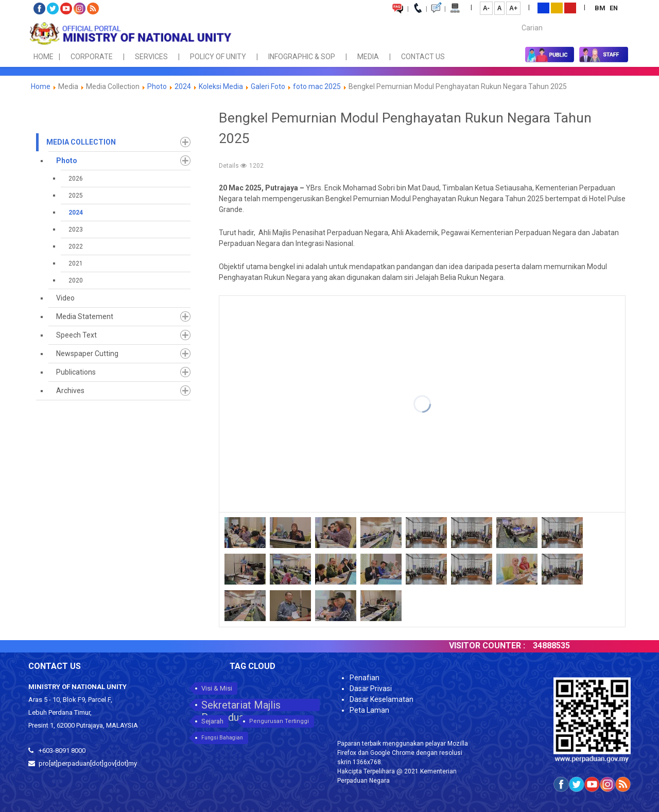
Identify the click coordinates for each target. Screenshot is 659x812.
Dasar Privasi (371, 689)
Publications (76, 372)
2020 (76, 280)
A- (486, 8)
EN (614, 8)
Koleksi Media (221, 86)
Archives (70, 391)
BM (601, 8)
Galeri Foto (268, 86)
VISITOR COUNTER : (511, 646)
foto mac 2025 (317, 86)
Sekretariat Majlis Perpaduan (241, 705)
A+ (513, 8)
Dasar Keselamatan (381, 699)
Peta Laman (369, 710)
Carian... (517, 19)
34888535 (576, 646)
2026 (76, 179)
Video (65, 298)
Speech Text (76, 335)
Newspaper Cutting (87, 354)
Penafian (365, 678)
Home (41, 86)
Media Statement (85, 316)
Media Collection (81, 142)
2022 (76, 246)
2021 (76, 263)
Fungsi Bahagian (222, 738)
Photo (157, 86)
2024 (183, 86)
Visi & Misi (217, 688)
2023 (76, 230)
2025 (76, 196)
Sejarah (212, 721)
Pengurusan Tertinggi (279, 721)
